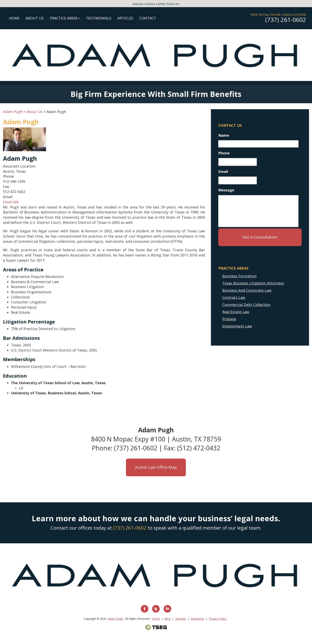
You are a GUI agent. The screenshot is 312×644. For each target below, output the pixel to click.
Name (225, 135)
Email (225, 172)
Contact (148, 18)
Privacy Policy (218, 619)
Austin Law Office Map (156, 467)
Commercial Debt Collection (246, 305)
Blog (168, 619)
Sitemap (181, 619)
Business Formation (239, 276)
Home (14, 18)
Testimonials (99, 18)
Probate (229, 319)
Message (228, 190)
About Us (35, 18)
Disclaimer (197, 619)
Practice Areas (65, 18)
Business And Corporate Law (247, 290)
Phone (224, 153)
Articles (125, 18)
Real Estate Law (236, 312)
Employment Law (237, 326)
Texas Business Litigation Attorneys (253, 283)
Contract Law (234, 297)
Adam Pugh (116, 619)
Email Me (11, 202)
